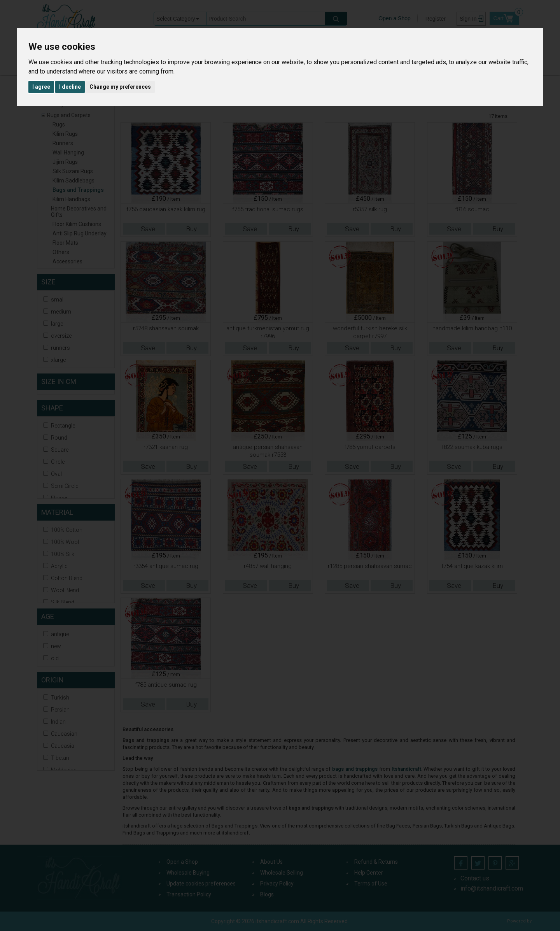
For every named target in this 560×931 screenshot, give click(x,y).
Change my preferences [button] (120, 87)
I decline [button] (70, 87)
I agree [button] (41, 87)
